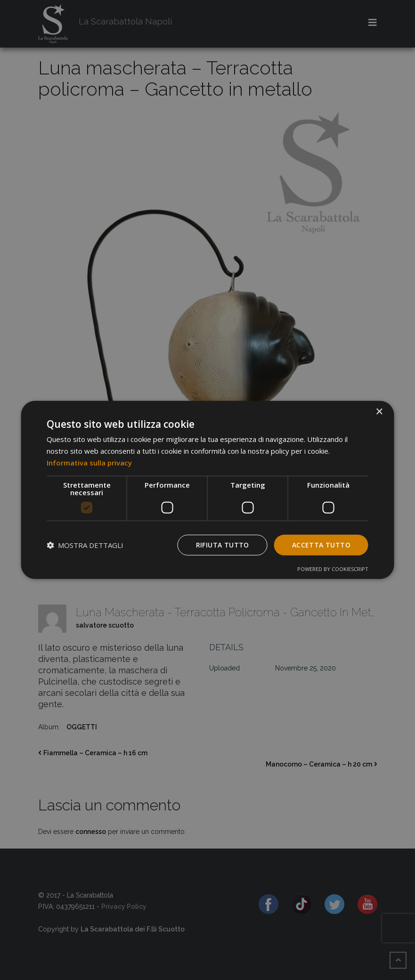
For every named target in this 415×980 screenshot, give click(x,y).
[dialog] (207, 490)
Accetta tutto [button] (321, 544)
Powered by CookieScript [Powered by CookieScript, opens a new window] (333, 569)
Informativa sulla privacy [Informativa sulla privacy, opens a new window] (89, 463)
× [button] (379, 412)
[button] (85, 545)
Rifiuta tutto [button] (223, 544)
